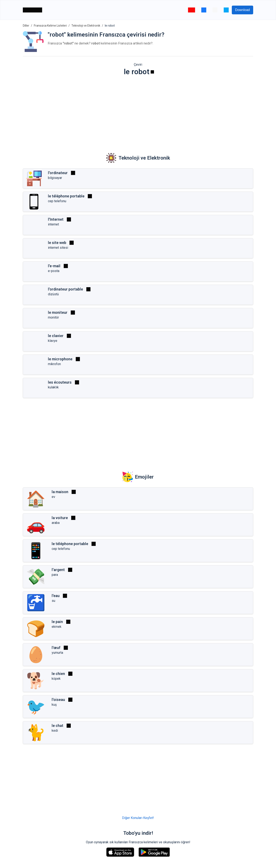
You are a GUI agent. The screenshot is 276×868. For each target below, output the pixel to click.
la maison (60, 492)
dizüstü (53, 294)
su (53, 601)
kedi (55, 731)
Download (242, 10)
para (55, 575)
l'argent (58, 570)
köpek (56, 679)
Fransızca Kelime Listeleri (50, 26)
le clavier (56, 336)
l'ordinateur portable (65, 289)
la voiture (60, 518)
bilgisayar (55, 178)
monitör (53, 317)
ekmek (57, 627)
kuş (54, 705)
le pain (57, 622)
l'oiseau (58, 700)
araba (56, 523)
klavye (53, 341)
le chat (57, 726)
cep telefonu (57, 201)
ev (53, 497)
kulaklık (53, 387)
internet (53, 224)
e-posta (54, 271)
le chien (58, 674)
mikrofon (54, 364)
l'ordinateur (58, 173)
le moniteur (58, 312)
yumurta (57, 653)
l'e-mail (54, 266)
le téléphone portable (66, 196)
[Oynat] (152, 72)
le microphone (60, 359)
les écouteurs (60, 382)
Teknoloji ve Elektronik (86, 26)
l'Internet (56, 219)
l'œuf (56, 648)
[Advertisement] (138, 111)
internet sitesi (58, 248)
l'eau (56, 596)
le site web (57, 243)
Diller (26, 26)
